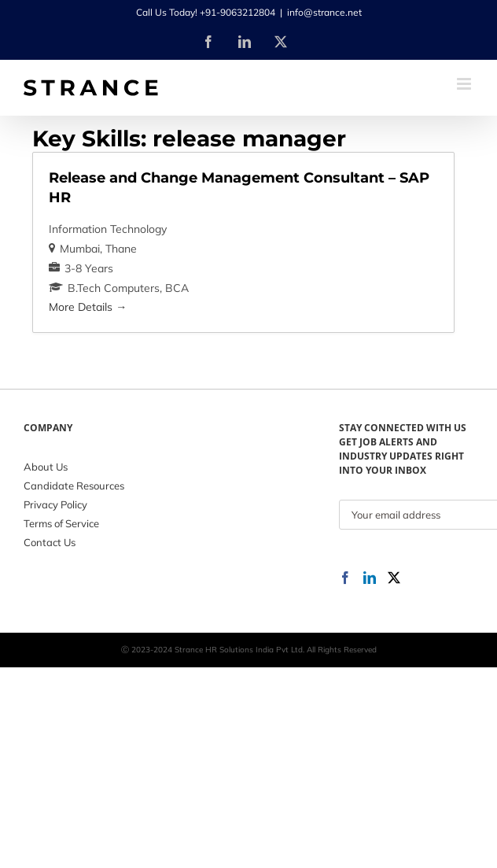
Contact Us (50, 542)
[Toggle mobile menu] (465, 84)
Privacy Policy (55, 504)
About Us (46, 467)
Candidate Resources (74, 486)
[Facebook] (345, 578)
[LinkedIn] (370, 578)
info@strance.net (324, 12)
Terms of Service (61, 523)
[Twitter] (394, 578)
